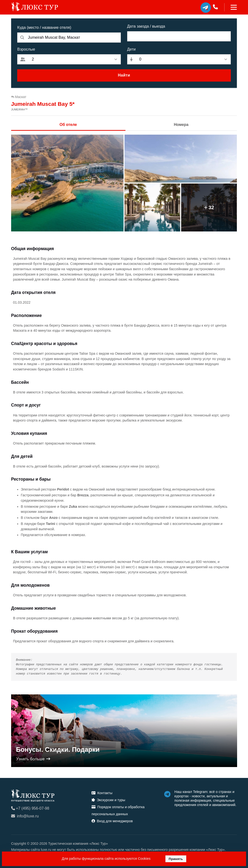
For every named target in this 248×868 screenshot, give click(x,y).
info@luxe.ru (25, 816)
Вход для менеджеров (112, 821)
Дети (131, 49)
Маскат (19, 97)
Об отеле (68, 125)
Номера (181, 125)
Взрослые (26, 49)
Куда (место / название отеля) (44, 27)
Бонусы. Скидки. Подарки (58, 750)
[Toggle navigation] (231, 7)
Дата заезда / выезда (146, 26)
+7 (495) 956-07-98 (30, 808)
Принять (176, 859)
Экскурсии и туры (108, 800)
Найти (124, 75)
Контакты (102, 793)
